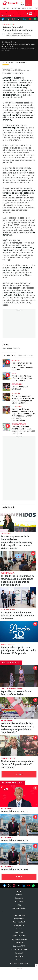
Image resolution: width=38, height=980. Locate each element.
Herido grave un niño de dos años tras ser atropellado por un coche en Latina (6, 363)
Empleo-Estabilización (19, 939)
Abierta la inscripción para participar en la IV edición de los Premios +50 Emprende (19, 632)
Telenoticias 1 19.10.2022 (19, 796)
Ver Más (19, 774)
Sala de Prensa (19, 919)
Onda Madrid (27, 8)
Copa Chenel (17, 407)
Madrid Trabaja (7, 573)
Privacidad (19, 953)
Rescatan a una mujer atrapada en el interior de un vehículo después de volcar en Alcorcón (6, 397)
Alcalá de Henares (9, 610)
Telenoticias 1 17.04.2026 (19, 825)
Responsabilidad (19, 922)
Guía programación (19, 909)
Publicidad (19, 932)
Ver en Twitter (9, 886)
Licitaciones (19, 943)
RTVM (19, 892)
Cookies (19, 960)
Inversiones (6, 534)
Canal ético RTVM (19, 946)
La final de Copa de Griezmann (6, 387)
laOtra (19, 905)
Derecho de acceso (19, 936)
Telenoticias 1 (7, 721)
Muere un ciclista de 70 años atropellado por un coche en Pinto (6, 376)
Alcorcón (16, 394)
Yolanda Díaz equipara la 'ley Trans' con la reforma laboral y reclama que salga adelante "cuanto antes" (19, 708)
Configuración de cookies (19, 963)
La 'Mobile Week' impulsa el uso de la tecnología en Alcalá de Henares (18, 598)
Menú (35, 3)
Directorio (19, 929)
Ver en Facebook (5, 886)
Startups (16, 348)
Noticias (6, 8)
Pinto (14, 373)
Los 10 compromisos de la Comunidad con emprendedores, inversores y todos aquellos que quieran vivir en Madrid (18, 522)
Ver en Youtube (29, 886)
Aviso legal (19, 957)
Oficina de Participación (19, 950)
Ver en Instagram (14, 886)
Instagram (14, 19)
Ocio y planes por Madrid (12, 689)
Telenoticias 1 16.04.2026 (19, 854)
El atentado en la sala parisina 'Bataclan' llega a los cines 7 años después (19, 746)
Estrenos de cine (8, 758)
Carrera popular (19, 424)
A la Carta (16, 8)
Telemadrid (19, 898)
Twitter (8, 19)
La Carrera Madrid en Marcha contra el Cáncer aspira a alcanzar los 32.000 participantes (6, 427)
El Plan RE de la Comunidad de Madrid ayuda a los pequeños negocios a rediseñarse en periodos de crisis (18, 561)
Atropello (16, 360)
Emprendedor (8, 24)
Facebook (3, 19)
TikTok (19, 19)
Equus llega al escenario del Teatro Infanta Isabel (19, 676)
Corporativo (19, 916)
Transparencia (19, 925)
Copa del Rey (17, 384)
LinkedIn (24, 19)
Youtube (30, 19)
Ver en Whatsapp (33, 886)
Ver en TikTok (19, 886)
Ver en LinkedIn (24, 886)
